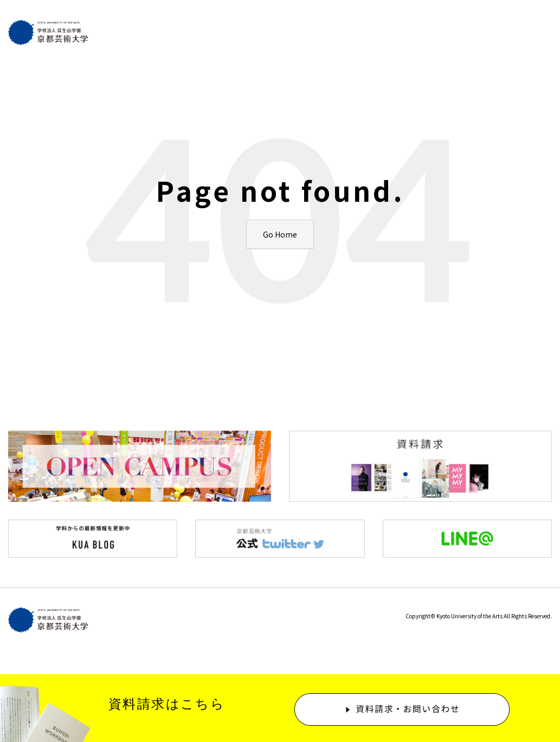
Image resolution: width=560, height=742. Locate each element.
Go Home (280, 234)
